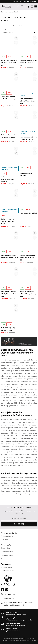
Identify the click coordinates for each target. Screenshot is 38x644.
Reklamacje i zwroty (7, 536)
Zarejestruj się (5, 548)
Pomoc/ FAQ (5, 540)
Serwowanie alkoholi (12, 12)
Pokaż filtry (19, 26)
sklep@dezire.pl (31, 1)
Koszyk (3, 559)
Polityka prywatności (7, 571)
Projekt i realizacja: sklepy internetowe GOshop (19, 640)
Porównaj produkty (7, 555)
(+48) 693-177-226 (18, 1)
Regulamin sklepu (7, 567)
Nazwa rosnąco (8, 32)
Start (2, 12)
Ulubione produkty (7, 552)
